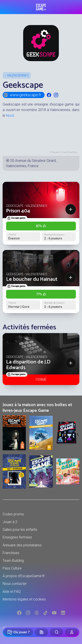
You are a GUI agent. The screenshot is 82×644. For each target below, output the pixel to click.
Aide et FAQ (12, 592)
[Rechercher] (57, 632)
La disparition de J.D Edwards (28, 365)
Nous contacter (15, 584)
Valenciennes (18, 75)
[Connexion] (72, 632)
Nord (10, 116)
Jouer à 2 (10, 522)
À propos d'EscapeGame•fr (24, 576)
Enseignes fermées (17, 537)
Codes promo (13, 514)
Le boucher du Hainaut (32, 279)
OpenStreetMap (70, 152)
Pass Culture (12, 568)
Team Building (13, 561)
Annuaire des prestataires (22, 545)
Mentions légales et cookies (24, 599)
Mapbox (56, 152)
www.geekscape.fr (22, 95)
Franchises (11, 553)
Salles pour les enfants (20, 530)
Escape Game (41, 7)
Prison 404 (18, 211)
